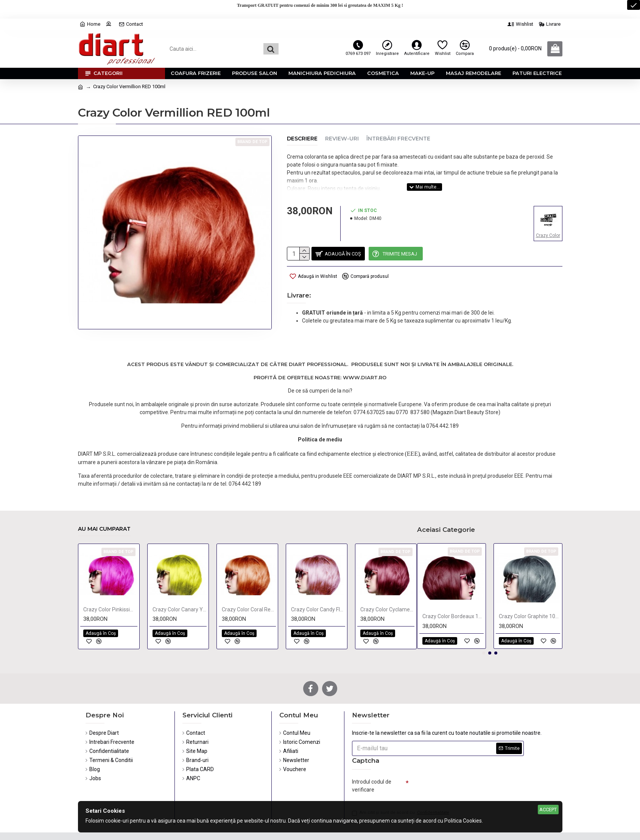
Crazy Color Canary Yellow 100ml (180, 590)
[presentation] (462, 770)
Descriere (302, 139)
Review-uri (342, 139)
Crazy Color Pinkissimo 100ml (110, 590)
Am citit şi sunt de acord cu (401, 796)
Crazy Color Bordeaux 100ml (453, 597)
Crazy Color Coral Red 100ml (249, 590)
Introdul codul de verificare (372, 766)
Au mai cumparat (104, 510)
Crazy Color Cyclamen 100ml (387, 590)
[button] (484, 634)
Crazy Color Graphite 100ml (529, 597)
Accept (548, 810)
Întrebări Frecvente (398, 139)
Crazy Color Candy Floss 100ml (318, 590)
